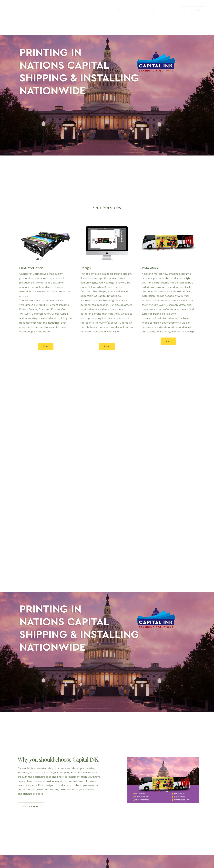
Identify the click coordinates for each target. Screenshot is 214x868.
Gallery (155, 10)
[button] (193, 10)
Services (140, 10)
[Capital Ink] (19, 10)
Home (113, 10)
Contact (169, 10)
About (126, 10)
